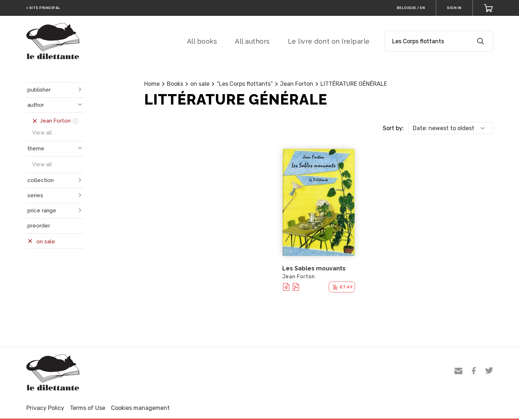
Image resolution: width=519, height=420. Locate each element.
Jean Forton (297, 84)
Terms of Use (88, 408)
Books (175, 84)
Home (152, 84)
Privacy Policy (45, 408)
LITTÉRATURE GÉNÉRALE (354, 84)
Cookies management (140, 408)
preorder (39, 226)
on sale (200, 84)
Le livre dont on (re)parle (329, 41)
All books (202, 41)
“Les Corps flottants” (245, 84)
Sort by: (393, 128)
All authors (252, 41)
